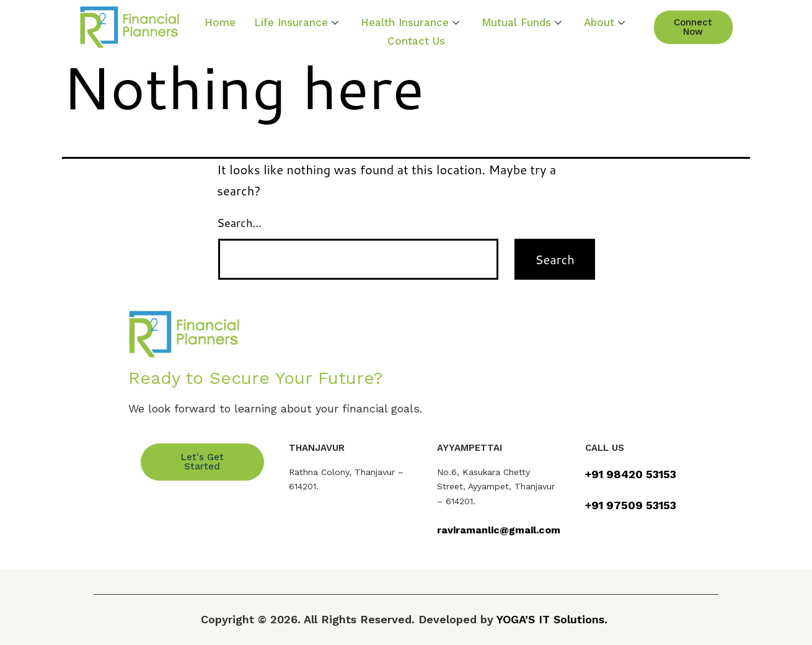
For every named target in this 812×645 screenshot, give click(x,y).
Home (220, 22)
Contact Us (416, 40)
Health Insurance (410, 22)
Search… (239, 223)
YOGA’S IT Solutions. (552, 619)
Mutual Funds (522, 22)
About (604, 22)
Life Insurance (296, 22)
